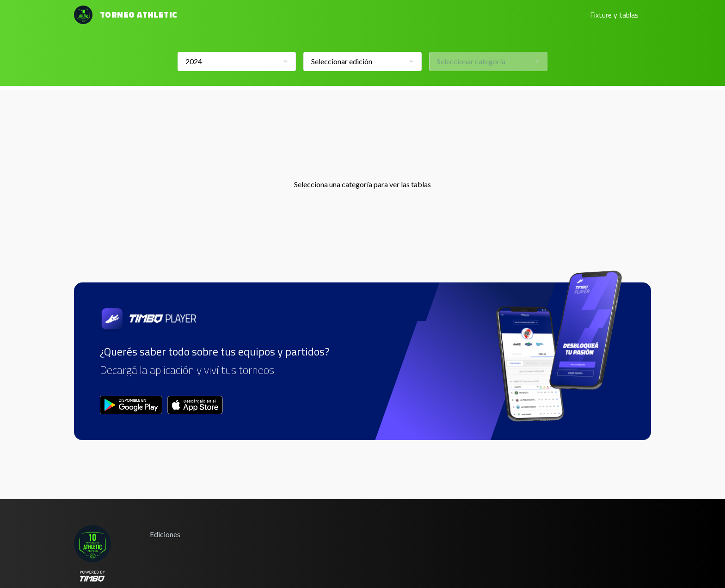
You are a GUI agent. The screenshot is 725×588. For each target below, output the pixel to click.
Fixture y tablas (614, 15)
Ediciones (165, 534)
